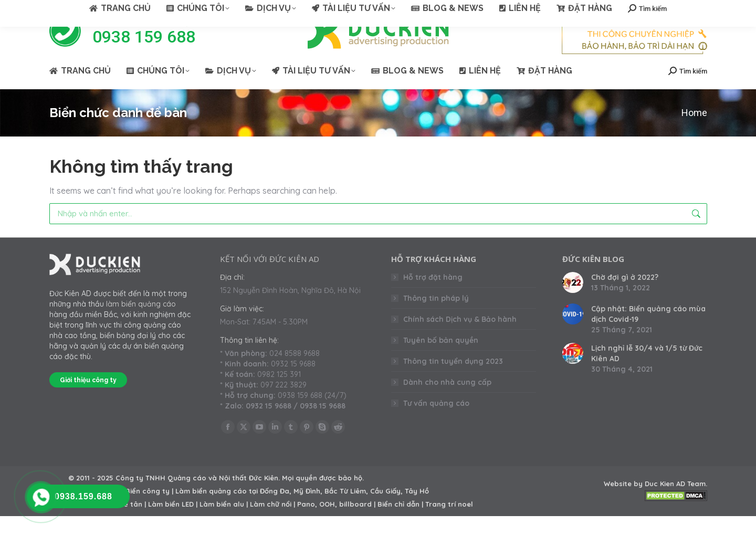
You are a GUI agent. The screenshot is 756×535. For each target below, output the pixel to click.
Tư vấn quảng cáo (436, 422)
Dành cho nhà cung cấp (447, 401)
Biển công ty (148, 510)
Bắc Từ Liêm (345, 510)
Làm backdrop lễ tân (105, 523)
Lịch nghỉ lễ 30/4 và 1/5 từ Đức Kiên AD (647, 372)
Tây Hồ (417, 510)
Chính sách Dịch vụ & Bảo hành (460, 338)
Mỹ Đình (307, 510)
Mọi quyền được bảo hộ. (323, 497)
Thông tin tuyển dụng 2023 (453, 380)
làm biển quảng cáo (141, 323)
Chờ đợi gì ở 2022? (625, 296)
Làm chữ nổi (271, 523)
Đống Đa (275, 510)
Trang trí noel (449, 523)
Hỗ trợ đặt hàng (433, 296)
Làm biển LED (171, 523)
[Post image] (573, 301)
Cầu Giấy (385, 510)
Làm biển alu (222, 523)
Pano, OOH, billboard (334, 523)
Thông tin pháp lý (436, 317)
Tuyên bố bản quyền (441, 359)
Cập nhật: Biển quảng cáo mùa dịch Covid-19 (648, 333)
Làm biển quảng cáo (211, 510)
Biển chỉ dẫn (398, 523)
